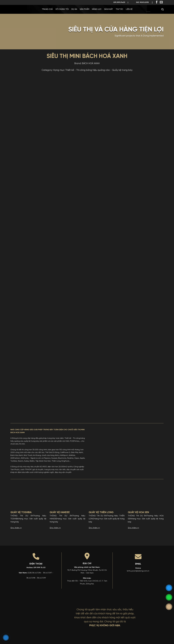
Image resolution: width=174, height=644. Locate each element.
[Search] (162, 9)
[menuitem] (142, 9)
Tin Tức (119, 9)
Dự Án (74, 9)
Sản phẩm (85, 9)
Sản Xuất (109, 9)
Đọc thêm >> (16, 528)
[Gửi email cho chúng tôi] (161, 2)
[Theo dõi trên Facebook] (157, 2)
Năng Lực (97, 9)
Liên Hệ (129, 9)
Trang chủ (47, 9)
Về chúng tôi (62, 9)
